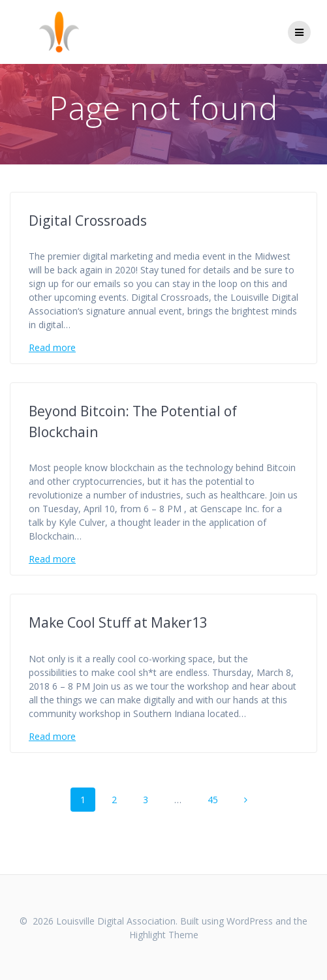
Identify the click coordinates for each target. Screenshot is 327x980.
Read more (52, 347)
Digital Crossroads (88, 221)
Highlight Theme (164, 935)
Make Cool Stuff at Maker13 (118, 622)
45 (217, 799)
